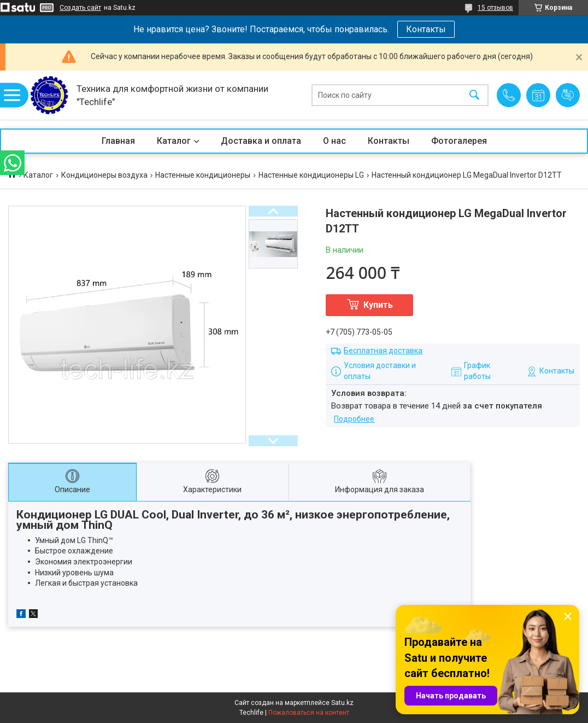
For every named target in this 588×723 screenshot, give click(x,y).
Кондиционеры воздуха (104, 175)
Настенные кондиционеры (203, 175)
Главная (118, 141)
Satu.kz (342, 703)
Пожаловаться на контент (309, 713)
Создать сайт (80, 8)
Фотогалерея (459, 141)
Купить (378, 305)
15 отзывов (495, 8)
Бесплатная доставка (383, 351)
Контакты (426, 29)
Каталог (174, 141)
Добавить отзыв (568, 95)
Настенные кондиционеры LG (311, 175)
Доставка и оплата (261, 141)
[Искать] (474, 95)
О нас (334, 141)
